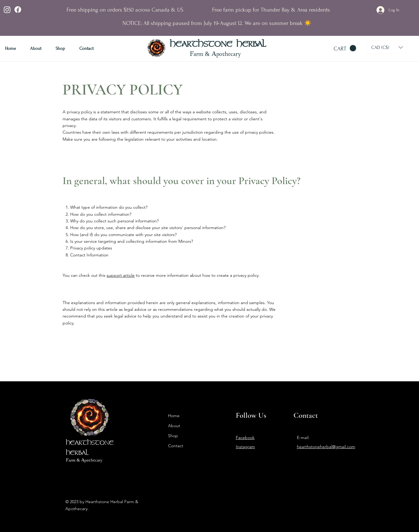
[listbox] (387, 47)
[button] (345, 48)
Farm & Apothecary (216, 53)
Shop (173, 436)
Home (174, 416)
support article (121, 275)
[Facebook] (18, 10)
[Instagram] (7, 10)
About (174, 426)
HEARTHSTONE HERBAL (218, 45)
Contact (176, 446)
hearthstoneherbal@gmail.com (326, 447)
